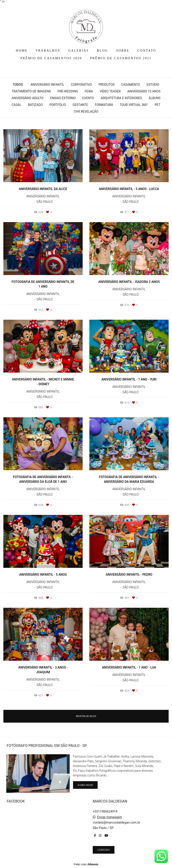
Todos (18, 85)
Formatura (104, 105)
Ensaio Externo (63, 98)
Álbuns (155, 98)
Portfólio (58, 105)
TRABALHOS (48, 51)
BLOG (102, 51)
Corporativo (81, 85)
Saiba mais (85, 785)
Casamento (130, 85)
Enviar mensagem (110, 817)
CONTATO (147, 51)
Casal (16, 105)
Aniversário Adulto (28, 98)
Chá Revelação (86, 112)
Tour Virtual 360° (134, 105)
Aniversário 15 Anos (144, 91)
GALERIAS (79, 51)
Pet (158, 105)
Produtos (106, 85)
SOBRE (123, 51)
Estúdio (153, 85)
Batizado (35, 105)
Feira (89, 91)
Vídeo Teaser (110, 91)
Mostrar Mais (86, 716)
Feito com (86, 864)
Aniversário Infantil (47, 85)
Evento (88, 98)
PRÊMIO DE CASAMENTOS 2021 (121, 58)
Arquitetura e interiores (121, 98)
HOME (22, 51)
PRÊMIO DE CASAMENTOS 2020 (51, 58)
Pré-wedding (68, 91)
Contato (104, 850)
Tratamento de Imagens (31, 91)
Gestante (80, 105)
